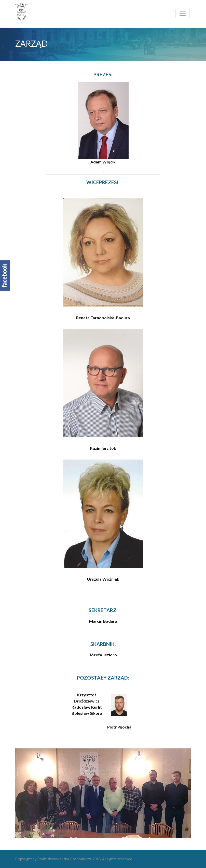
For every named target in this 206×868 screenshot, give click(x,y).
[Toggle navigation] (183, 13)
